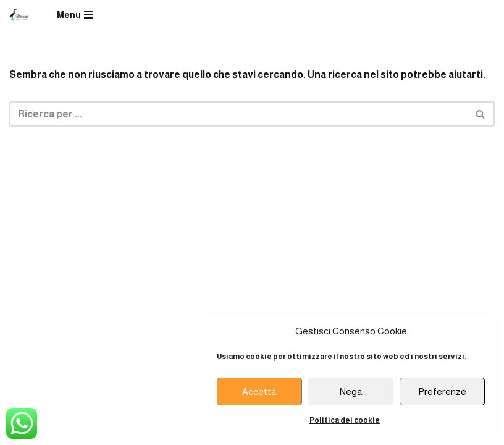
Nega (351, 392)
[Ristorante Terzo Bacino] (19, 15)
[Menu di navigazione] (75, 15)
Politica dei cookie (345, 420)
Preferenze (442, 392)
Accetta (259, 392)
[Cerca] (238, 114)
